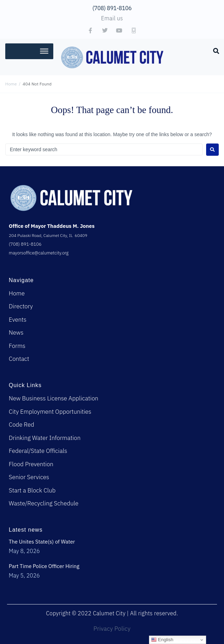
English (162, 640)
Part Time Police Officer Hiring (44, 566)
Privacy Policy (112, 629)
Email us (112, 18)
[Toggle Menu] (44, 51)
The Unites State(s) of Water (42, 542)
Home (11, 84)
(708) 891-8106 (112, 8)
